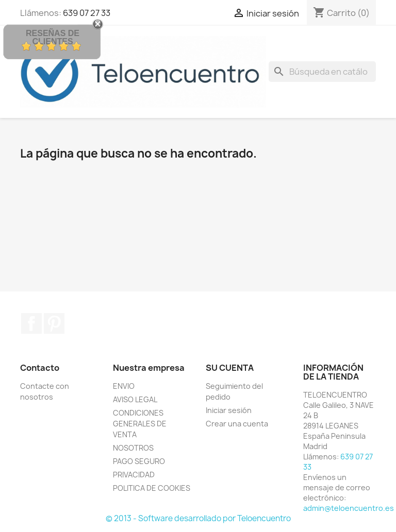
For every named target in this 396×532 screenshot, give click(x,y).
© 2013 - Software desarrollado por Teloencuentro (198, 518)
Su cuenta (230, 368)
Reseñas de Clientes (53, 37)
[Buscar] (322, 72)
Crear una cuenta (237, 424)
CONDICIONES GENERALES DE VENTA (140, 424)
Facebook (31, 323)
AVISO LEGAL (135, 399)
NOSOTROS (133, 448)
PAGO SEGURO (139, 461)
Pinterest (54, 323)
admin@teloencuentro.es (349, 508)
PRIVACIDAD (134, 475)
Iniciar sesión (229, 410)
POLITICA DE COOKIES (152, 488)
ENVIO (124, 386)
